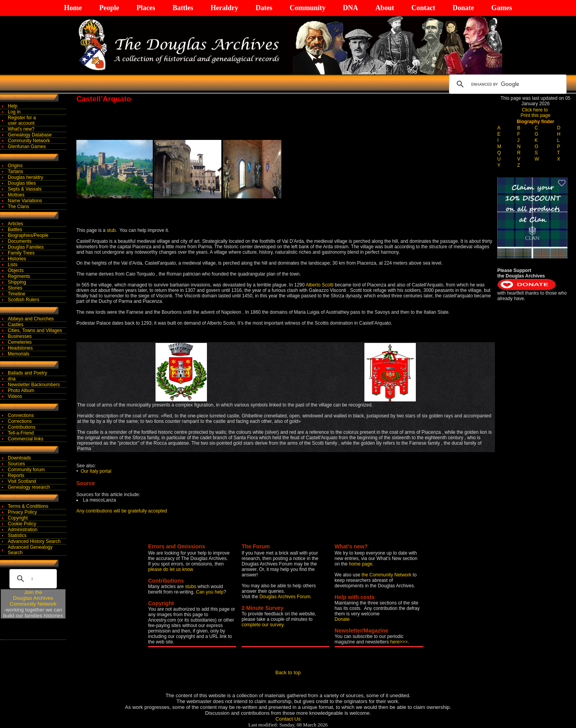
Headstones (20, 348)
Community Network (29, 141)
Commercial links (26, 439)
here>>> (399, 642)
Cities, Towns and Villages (35, 330)
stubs (191, 587)
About (385, 8)
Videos (15, 396)
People (109, 8)
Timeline (17, 294)
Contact (423, 8)
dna (12, 379)
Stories (15, 288)
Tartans (15, 171)
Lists (13, 265)
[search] (507, 84)
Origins (15, 166)
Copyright (18, 518)
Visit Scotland (22, 481)
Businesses (20, 336)
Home (73, 8)
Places (146, 8)
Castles (16, 325)
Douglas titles (22, 183)
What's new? (21, 129)
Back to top (288, 672)
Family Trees (21, 253)
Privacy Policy (22, 512)
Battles (183, 8)
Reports (16, 475)
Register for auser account (22, 120)
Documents (20, 241)
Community (307, 8)
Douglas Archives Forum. (286, 597)
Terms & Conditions (28, 506)
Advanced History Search (34, 541)
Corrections (20, 421)
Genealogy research (29, 487)
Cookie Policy (22, 524)
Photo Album (21, 391)
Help (13, 106)
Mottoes (16, 195)
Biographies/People (28, 235)
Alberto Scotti (319, 285)
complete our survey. (263, 625)
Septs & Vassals (25, 189)
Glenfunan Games (27, 147)
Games (502, 8)
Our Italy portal (96, 471)
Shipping (17, 282)
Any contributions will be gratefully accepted (122, 511)
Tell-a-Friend (21, 433)
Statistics (17, 535)
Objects (16, 270)
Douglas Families (26, 247)
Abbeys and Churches (31, 319)
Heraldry (224, 8)
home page (360, 564)
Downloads (19, 458)
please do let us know (171, 569)
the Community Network (387, 575)
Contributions (22, 427)
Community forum (26, 470)
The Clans (19, 207)
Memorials (19, 354)
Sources (16, 464)
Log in (14, 112)
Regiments (19, 276)
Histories (17, 259)
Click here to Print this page (536, 113)
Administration (23, 530)
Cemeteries (20, 342)
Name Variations (25, 201)
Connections (21, 415)
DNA (351, 8)
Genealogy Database (30, 135)
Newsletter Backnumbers (34, 385)
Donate (463, 8)
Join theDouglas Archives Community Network (33, 598)
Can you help (210, 592)
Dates (264, 8)
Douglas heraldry (26, 177)
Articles (15, 224)
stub (111, 230)
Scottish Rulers (24, 300)
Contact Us (288, 719)
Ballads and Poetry (27, 373)
